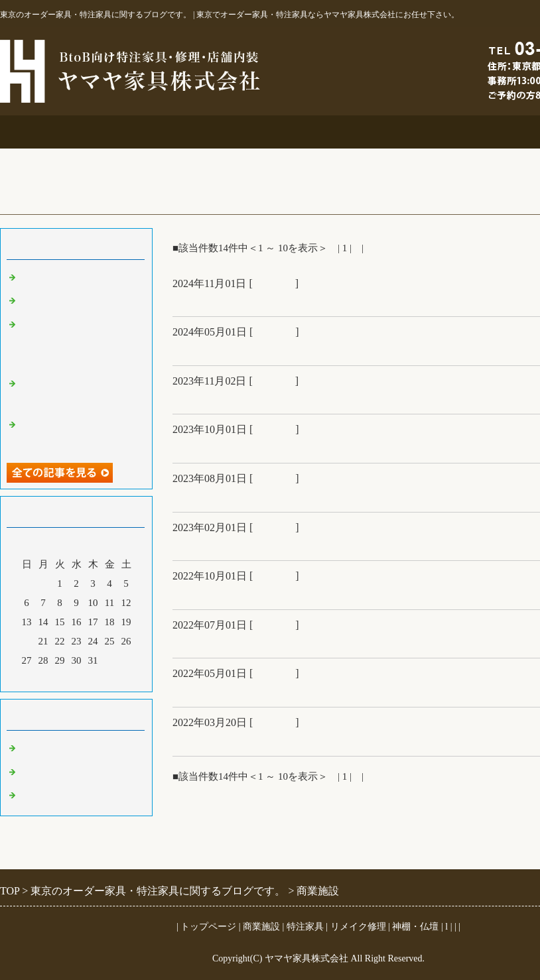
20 (27, 641)
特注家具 (265, 132)
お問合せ (478, 132)
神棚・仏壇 (415, 927)
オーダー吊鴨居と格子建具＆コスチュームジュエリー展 (80, 342)
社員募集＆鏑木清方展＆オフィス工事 (274, 691)
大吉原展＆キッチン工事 (238, 349)
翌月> (101, 678)
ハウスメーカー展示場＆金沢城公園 (268, 642)
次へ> (379, 248)
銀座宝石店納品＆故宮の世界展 (256, 593)
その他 (35, 772)
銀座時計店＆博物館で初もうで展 (262, 544)
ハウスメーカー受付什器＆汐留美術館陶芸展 (292, 740)
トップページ (208, 927)
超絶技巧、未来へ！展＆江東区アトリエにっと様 (304, 447)
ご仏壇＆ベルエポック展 (238, 300)
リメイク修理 (371, 132)
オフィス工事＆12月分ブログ (250, 398)
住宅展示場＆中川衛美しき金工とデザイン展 (292, 496)
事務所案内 (53, 132)
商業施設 (159, 132)
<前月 (51, 678)
